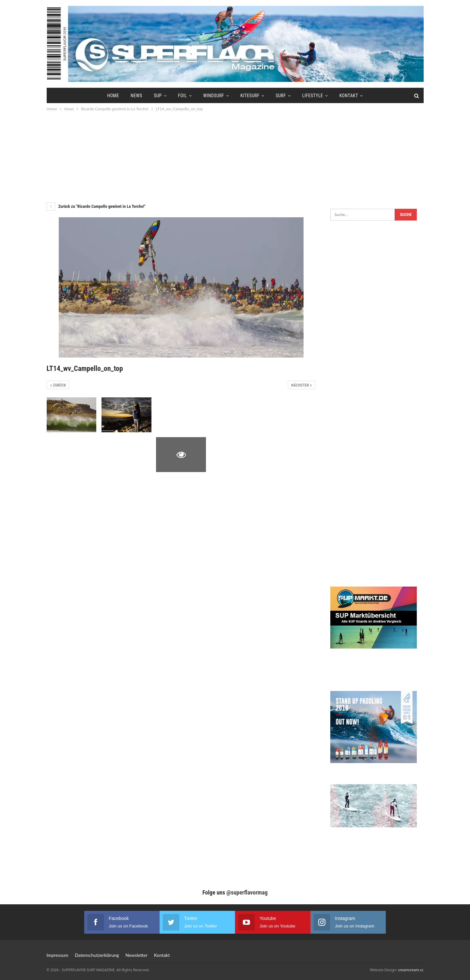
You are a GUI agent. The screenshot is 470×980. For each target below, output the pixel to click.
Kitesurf (250, 96)
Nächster (302, 385)
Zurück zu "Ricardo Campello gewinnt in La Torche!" (96, 206)
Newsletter (136, 955)
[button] (14, 966)
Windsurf (213, 96)
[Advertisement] (235, 157)
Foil (182, 96)
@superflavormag (247, 892)
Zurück (58, 385)
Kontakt (349, 96)
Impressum (58, 955)
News (136, 96)
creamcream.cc (411, 970)
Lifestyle (313, 96)
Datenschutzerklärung (97, 955)
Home (113, 96)
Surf (281, 96)
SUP (158, 96)
